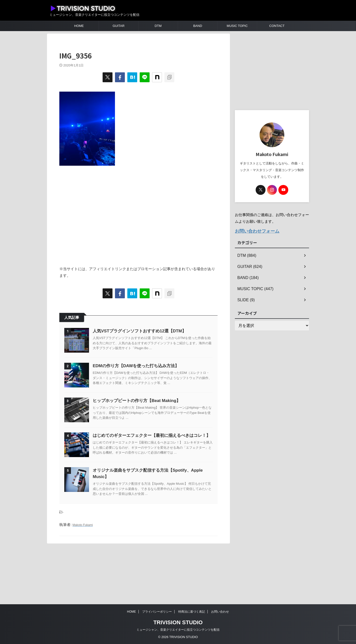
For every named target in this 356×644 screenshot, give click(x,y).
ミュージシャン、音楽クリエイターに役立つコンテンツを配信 (178, 630)
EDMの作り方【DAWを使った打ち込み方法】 (148, 378)
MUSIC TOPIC (237, 26)
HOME (79, 26)
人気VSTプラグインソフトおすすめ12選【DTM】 (152, 331)
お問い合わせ (220, 612)
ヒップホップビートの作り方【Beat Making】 (149, 425)
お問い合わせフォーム (253, 231)
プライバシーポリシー (157, 612)
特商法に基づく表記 (192, 612)
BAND (198, 26)
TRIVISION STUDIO (178, 622)
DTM (158, 26)
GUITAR (118, 26)
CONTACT (277, 26)
